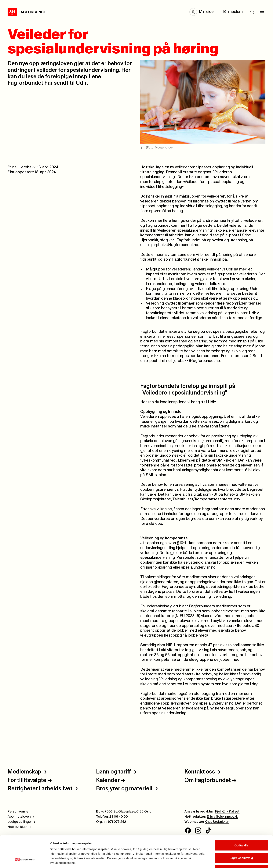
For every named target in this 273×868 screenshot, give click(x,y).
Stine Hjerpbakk (22, 167)
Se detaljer (204, 861)
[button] (203, 12)
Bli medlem (233, 12)
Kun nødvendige (241, 843)
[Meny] (262, 12)
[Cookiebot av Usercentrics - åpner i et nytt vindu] (25, 861)
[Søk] (252, 12)
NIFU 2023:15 (187, 616)
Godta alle (241, 818)
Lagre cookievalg (241, 831)
